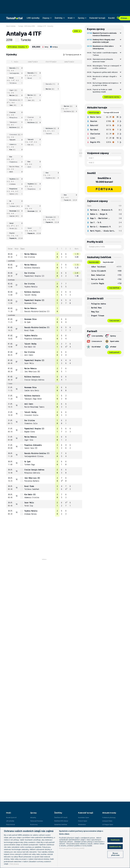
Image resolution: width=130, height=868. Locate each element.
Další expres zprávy (112, 97)
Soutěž (111, 18)
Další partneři (114, 352)
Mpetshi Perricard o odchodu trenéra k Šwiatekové (105, 34)
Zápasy (47, 18)
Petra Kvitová (10, 825)
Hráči (71, 18)
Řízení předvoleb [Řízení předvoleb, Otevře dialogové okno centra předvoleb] (115, 854)
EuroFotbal (94, 347)
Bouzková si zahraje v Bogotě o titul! (105, 78)
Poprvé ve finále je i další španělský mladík (102, 91)
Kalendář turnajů (97, 18)
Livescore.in (94, 341)
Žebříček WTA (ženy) (61, 821)
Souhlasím (115, 840)
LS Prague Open (108, 825)
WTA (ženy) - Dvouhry (18, 47)
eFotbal (111, 347)
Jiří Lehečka (10, 821)
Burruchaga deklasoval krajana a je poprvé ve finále (105, 84)
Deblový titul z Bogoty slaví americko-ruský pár (104, 41)
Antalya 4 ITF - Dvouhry (45, 26)
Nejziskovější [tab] (94, 262)
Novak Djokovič (11, 817)
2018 (77, 31)
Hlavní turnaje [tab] (94, 112)
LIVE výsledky (33, 18)
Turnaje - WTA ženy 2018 (26, 26)
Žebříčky (60, 18)
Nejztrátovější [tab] (108, 262)
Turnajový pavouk (72, 55)
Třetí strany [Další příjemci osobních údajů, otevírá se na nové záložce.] (14, 864)
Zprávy (82, 18)
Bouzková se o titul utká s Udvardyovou (103, 47)
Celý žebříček (114, 288)
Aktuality (33, 817)
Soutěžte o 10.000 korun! (104, 180)
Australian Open (84, 817)
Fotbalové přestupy (109, 817)
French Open (83, 821)
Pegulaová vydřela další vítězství (105, 72)
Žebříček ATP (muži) (61, 817)
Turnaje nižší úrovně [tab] (111, 112)
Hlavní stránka (11, 26)
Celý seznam (114, 321)
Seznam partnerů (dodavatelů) (72, 848)
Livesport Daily (107, 821)
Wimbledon (82, 825)
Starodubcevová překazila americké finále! (103, 60)
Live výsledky (95, 336)
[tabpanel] (104, 130)
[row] (44, 256)
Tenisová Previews (37, 821)
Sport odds (112, 341)
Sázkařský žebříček (61, 825)
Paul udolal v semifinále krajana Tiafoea (105, 54)
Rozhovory (34, 825)
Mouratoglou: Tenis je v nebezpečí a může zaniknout (106, 67)
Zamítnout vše (115, 847)
